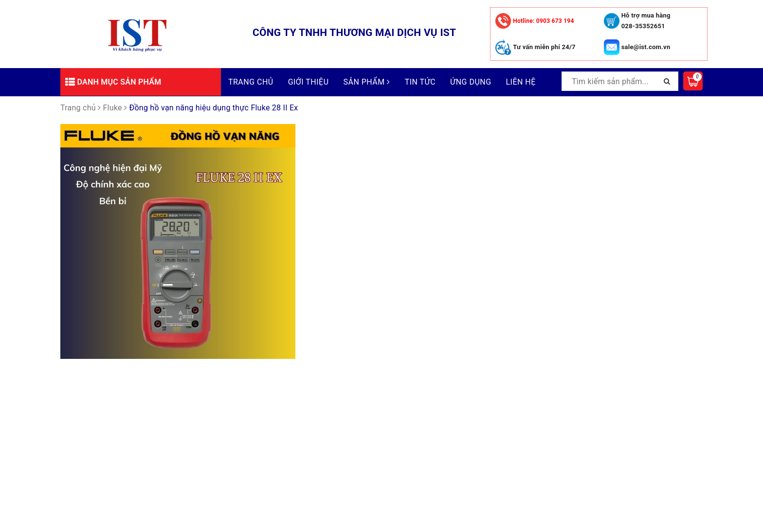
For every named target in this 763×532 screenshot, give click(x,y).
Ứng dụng (471, 82)
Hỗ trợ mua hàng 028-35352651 (646, 21)
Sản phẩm (367, 82)
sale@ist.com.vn (646, 47)
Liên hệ (521, 82)
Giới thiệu (309, 82)
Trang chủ (251, 82)
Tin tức (420, 82)
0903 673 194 (543, 21)
